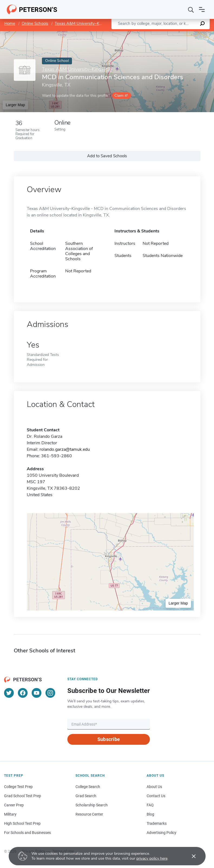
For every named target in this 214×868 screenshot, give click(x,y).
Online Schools (35, 24)
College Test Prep (18, 787)
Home (10, 24)
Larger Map (15, 105)
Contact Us (156, 796)
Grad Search (86, 796)
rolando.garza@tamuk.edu (65, 449)
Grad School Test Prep (23, 796)
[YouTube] (37, 693)
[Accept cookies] (190, 856)
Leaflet (149, 34)
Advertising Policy (162, 833)
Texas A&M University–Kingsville (84, 24)
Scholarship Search (92, 805)
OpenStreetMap (177, 34)
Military (10, 814)
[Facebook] (23, 693)
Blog (150, 814)
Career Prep (14, 805)
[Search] (191, 9)
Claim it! (121, 96)
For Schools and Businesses (27, 833)
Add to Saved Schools (107, 156)
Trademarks (157, 823)
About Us (154, 787)
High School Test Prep (22, 823)
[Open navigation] (202, 9)
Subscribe (109, 739)
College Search (88, 787)
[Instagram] (50, 693)
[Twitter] (9, 693)
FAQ (150, 805)
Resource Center (89, 814)
